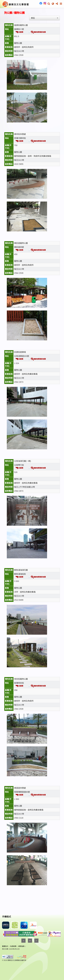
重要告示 (5, 946)
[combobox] (44, 18)
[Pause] (30, 941)
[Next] (36, 941)
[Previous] (23, 941)
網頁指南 (21, 946)
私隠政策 (13, 946)
